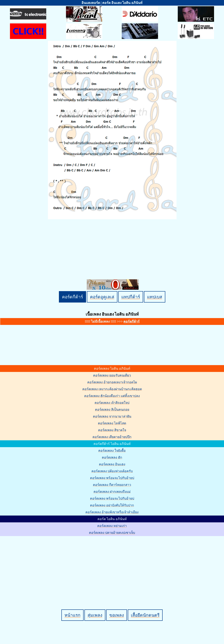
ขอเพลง (117, 615)
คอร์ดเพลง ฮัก (112, 457)
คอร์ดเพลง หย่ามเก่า (112, 526)
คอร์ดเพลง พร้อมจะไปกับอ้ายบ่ (112, 478)
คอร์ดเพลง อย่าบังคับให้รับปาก (112, 505)
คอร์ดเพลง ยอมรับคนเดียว (112, 375)
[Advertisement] (113, 566)
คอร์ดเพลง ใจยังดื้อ (112, 451)
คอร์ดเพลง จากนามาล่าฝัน (112, 416)
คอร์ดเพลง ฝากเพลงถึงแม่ (112, 492)
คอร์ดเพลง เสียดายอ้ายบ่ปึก (112, 437)
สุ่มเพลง (95, 615)
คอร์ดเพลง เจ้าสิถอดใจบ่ (112, 403)
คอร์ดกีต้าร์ (72, 297)
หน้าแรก (72, 615)
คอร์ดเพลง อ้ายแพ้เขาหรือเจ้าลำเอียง (112, 512)
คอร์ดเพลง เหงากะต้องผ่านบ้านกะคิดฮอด (112, 389)
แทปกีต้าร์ (131, 297)
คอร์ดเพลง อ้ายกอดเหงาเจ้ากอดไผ (112, 382)
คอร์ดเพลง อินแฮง (112, 464)
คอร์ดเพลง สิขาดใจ (112, 430)
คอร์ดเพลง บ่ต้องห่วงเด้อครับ (112, 471)
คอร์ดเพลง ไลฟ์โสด (112, 423)
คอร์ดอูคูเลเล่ (102, 297)
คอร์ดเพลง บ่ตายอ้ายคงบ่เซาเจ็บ (112, 533)
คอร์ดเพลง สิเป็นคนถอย (112, 410)
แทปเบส (155, 297)
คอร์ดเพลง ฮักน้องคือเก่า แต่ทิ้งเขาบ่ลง (112, 396)
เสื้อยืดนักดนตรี (145, 615)
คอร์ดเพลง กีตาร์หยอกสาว (112, 485)
